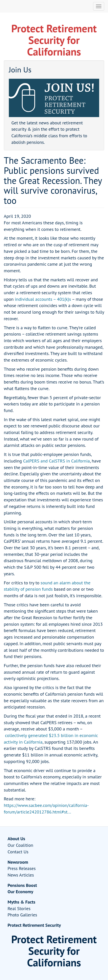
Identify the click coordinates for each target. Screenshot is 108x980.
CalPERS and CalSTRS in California (57, 461)
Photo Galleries (22, 915)
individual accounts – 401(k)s (43, 299)
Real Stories (19, 908)
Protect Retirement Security (34, 925)
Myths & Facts (21, 902)
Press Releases (22, 868)
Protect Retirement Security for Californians (54, 40)
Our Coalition (20, 845)
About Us (16, 839)
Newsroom (18, 862)
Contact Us (18, 852)
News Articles (21, 875)
